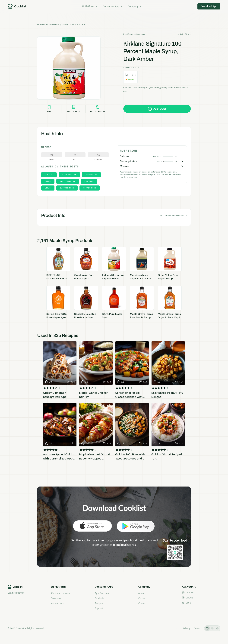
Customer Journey (60, 593)
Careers (142, 598)
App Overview (102, 593)
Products (99, 598)
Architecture (57, 603)
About (142, 593)
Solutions (56, 598)
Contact (142, 603)
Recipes (99, 603)
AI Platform (90, 6)
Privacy (187, 628)
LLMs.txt (175, 628)
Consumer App (113, 6)
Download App (209, 6)
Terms (197, 628)
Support (99, 608)
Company (135, 6)
